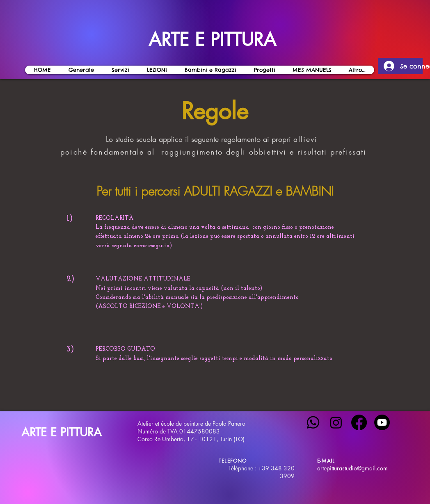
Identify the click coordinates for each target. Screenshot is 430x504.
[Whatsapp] (313, 422)
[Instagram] (336, 422)
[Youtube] (382, 422)
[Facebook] (359, 422)
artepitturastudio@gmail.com (352, 468)
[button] (157, 70)
